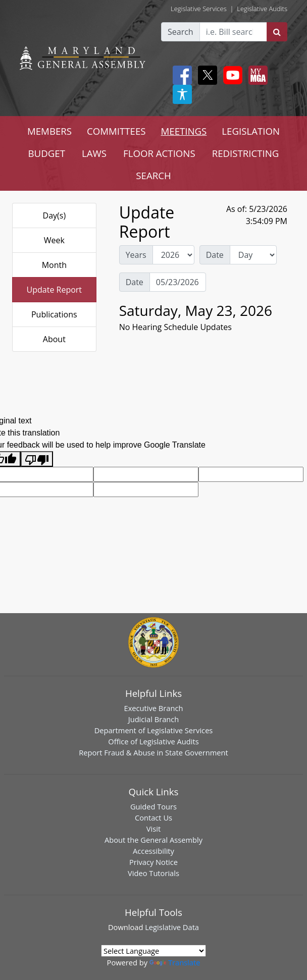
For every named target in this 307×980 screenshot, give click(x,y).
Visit (153, 829)
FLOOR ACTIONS (159, 153)
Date (215, 255)
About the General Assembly (153, 840)
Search (181, 32)
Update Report (55, 290)
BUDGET (47, 153)
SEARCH (153, 175)
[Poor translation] (37, 459)
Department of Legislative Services (154, 730)
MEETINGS (184, 131)
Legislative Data (172, 927)
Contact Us (153, 818)
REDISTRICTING (246, 153)
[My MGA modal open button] (256, 75)
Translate (175, 962)
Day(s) (55, 215)
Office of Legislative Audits (153, 741)
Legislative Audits (262, 9)
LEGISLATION (251, 131)
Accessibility (153, 851)
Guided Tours (153, 806)
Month (54, 265)
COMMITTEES (116, 131)
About (54, 339)
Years (136, 255)
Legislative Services (199, 9)
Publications (54, 314)
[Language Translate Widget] (153, 951)
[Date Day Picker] (178, 282)
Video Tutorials (153, 873)
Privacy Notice (153, 862)
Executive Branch (154, 708)
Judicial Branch (154, 719)
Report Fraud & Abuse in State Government (153, 752)
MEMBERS (49, 131)
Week (54, 240)
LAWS (94, 153)
